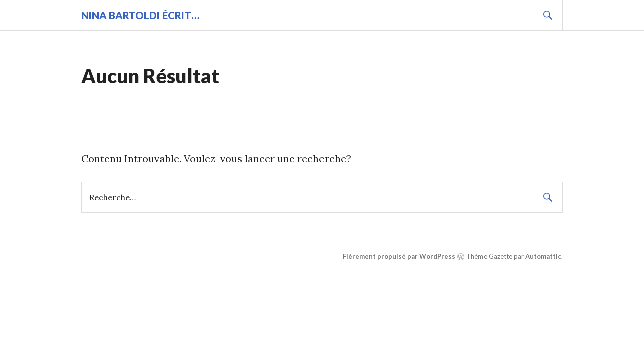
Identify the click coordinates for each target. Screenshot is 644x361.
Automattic (543, 256)
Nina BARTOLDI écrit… (140, 15)
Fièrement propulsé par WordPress (399, 256)
